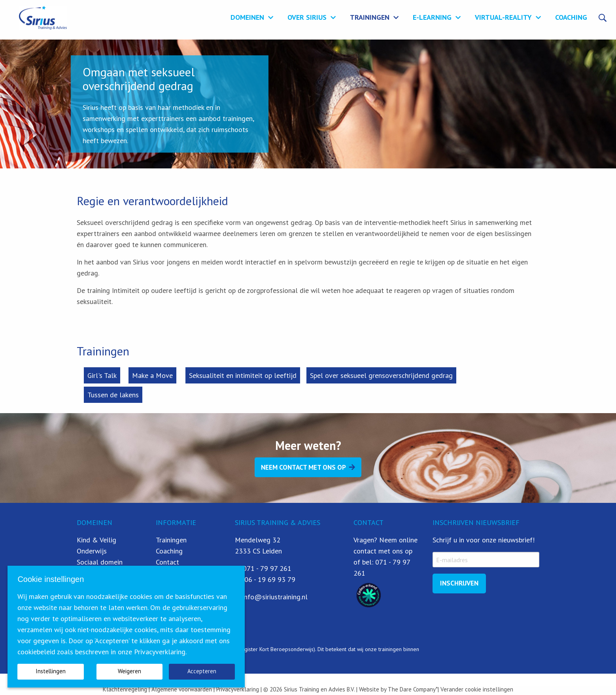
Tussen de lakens (113, 395)
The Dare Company (412, 689)
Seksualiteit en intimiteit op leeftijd (243, 375)
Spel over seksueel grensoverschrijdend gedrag (381, 375)
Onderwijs (92, 551)
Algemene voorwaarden (182, 689)
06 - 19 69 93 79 (270, 579)
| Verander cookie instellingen (475, 689)
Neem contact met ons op (303, 467)
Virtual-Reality (503, 17)
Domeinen (247, 17)
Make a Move (152, 375)
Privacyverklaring (237, 689)
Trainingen (370, 17)
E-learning (432, 17)
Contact (167, 562)
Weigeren (129, 671)
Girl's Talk (102, 375)
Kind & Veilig (96, 540)
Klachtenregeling (125, 689)
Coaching (571, 17)
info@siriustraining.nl (275, 597)
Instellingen (51, 671)
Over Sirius (307, 17)
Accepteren (202, 671)
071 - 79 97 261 (267, 568)
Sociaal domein (100, 562)
